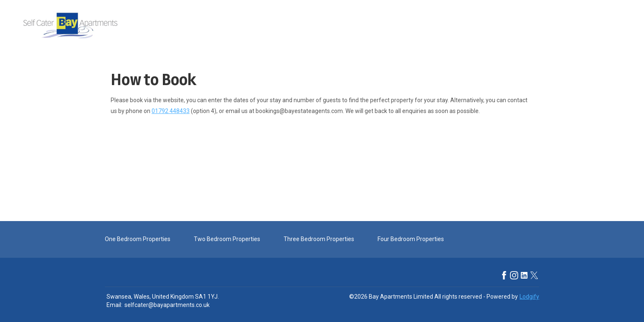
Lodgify (529, 297)
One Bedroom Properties (138, 239)
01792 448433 (171, 111)
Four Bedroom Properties (411, 239)
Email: (114, 305)
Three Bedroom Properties (319, 239)
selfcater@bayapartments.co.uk (167, 305)
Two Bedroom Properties (227, 239)
